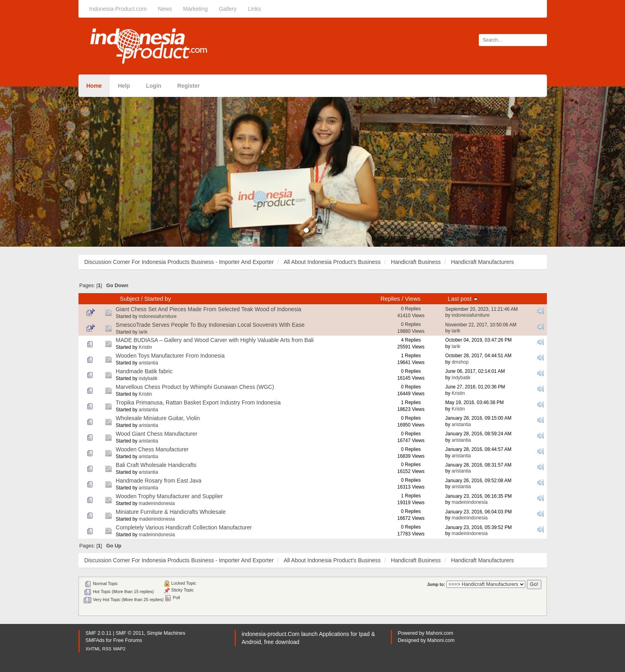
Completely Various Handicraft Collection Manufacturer (184, 527)
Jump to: (436, 584)
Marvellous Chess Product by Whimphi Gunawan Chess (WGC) (195, 387)
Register (189, 86)
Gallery (228, 9)
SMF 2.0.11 (99, 633)
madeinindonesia (157, 503)
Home (94, 86)
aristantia (149, 363)
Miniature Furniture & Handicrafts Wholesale (171, 512)
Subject (130, 299)
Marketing (195, 9)
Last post (463, 299)
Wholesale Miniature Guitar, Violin (158, 418)
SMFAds (95, 640)
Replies (390, 299)
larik (143, 332)
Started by (158, 299)
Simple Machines (166, 633)
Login (154, 86)
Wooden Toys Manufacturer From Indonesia (170, 356)
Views (413, 299)
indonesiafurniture (158, 316)
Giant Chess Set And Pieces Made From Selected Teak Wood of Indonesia (208, 309)
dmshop (460, 362)
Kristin (146, 347)
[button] (47, 167)
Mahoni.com (440, 633)
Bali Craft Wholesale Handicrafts (156, 465)
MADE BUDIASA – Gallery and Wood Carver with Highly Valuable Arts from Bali (215, 340)
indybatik (148, 378)
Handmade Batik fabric (144, 371)
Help (124, 86)
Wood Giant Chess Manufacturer (157, 434)
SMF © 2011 (130, 633)
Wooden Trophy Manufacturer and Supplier (169, 496)
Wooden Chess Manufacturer (152, 449)
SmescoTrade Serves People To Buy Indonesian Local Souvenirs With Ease (210, 325)
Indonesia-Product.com (118, 9)
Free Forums (128, 640)
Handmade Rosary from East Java (159, 481)
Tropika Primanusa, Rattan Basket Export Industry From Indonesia (198, 402)
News (165, 9)
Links (254, 9)
